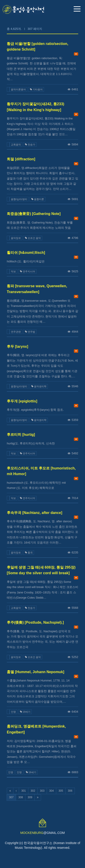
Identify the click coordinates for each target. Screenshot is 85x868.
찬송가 (30, 145)
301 (24, 791)
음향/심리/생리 (19, 199)
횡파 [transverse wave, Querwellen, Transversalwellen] (37, 289)
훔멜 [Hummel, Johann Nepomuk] (35, 672)
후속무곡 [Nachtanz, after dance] (34, 513)
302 (33, 791)
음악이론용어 (18, 89)
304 (51, 791)
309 (30, 797)
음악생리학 (39, 386)
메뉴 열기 (77, 9)
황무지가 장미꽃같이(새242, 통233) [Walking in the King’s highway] (35, 107)
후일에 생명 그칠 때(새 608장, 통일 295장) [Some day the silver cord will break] (41, 570)
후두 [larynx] (17, 346)
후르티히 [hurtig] (21, 435)
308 (21, 797)
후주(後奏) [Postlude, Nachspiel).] (35, 622)
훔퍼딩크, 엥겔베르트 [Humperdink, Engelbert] (36, 729)
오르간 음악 (33, 238)
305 (61, 791)
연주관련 (16, 332)
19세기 (25, 712)
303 (42, 791)
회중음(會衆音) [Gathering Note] (34, 214)
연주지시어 (27, 271)
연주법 (30, 332)
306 (70, 791)
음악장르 (16, 238)
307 (11, 797)
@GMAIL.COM (42, 833)
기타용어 (36, 89)
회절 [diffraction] (21, 159)
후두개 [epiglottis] (22, 401)
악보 (13, 271)
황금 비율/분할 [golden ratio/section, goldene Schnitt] (38, 47)
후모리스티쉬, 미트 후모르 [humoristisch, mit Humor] (41, 471)
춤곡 (29, 553)
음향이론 (37, 199)
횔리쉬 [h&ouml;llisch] (26, 253)
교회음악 (16, 145)
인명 (13, 712)
